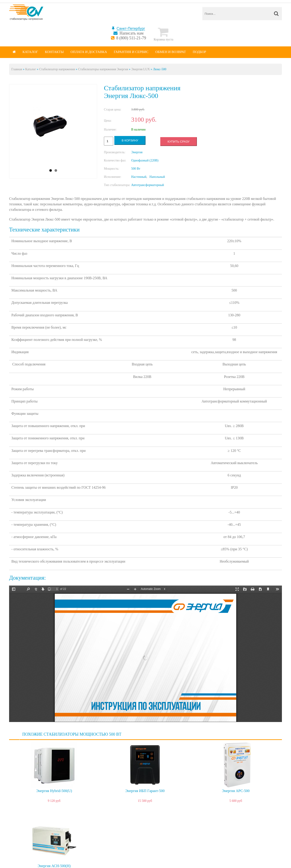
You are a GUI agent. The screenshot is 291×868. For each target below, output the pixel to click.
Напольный (157, 177)
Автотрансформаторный (148, 185)
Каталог (30, 52)
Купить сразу (178, 142)
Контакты (54, 52)
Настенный (139, 177)
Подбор (199, 52)
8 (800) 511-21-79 (131, 38)
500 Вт (136, 169)
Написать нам (132, 33)
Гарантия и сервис (131, 52)
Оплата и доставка (89, 52)
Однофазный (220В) (145, 160)
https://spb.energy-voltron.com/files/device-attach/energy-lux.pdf (145, 654)
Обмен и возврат (171, 52)
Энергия (137, 152)
